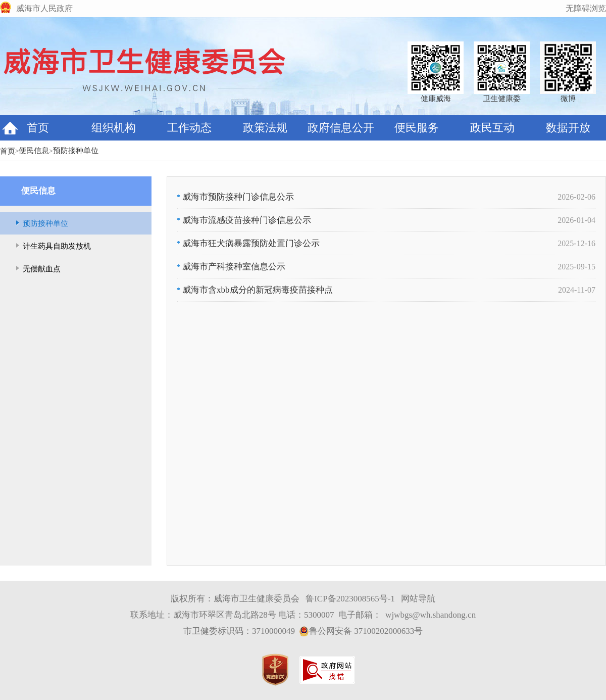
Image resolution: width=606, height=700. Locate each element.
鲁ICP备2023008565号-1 (350, 599)
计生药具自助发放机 (57, 246)
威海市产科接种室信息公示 (231, 267)
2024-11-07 (577, 290)
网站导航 (418, 599)
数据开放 (568, 128)
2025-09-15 (576, 267)
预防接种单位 (76, 151)
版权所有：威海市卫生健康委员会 (235, 599)
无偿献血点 (42, 269)
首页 (38, 128)
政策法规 (265, 128)
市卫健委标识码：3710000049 (239, 631)
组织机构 (114, 128)
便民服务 (417, 128)
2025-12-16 (576, 243)
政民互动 (492, 128)
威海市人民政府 (44, 8)
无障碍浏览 (586, 8)
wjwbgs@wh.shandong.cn (431, 615)
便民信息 (34, 151)
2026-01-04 (576, 220)
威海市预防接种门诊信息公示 (236, 197)
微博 (568, 99)
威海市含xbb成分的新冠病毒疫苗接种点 (255, 290)
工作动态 (189, 128)
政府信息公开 (341, 128)
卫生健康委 (502, 99)
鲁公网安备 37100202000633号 (361, 631)
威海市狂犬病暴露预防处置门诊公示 (248, 243)
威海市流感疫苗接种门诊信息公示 (244, 220)
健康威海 (436, 99)
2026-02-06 (576, 197)
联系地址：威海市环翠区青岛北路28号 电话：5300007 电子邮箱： (256, 615)
